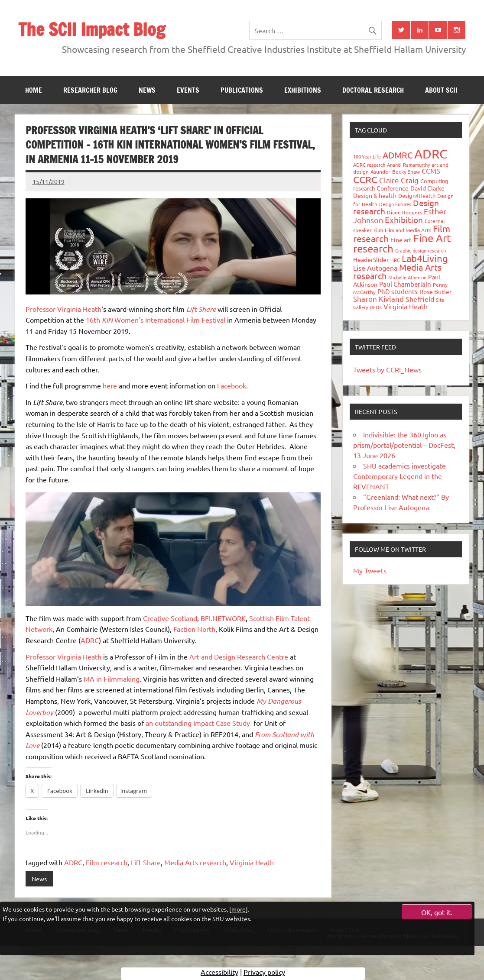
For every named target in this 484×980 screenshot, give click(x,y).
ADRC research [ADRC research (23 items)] (369, 165)
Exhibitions (303, 90)
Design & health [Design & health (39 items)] (375, 195)
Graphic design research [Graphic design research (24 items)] (421, 250)
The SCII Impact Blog (92, 29)
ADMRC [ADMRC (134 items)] (398, 155)
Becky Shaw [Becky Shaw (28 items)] (406, 171)
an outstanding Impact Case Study (198, 723)
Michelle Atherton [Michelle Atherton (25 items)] (407, 277)
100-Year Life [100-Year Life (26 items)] (367, 156)
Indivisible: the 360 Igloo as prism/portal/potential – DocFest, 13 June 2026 (404, 445)
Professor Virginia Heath (63, 309)
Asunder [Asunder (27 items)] (380, 171)
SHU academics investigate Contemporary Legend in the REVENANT (400, 476)
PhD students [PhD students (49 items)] (398, 291)
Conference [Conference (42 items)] (393, 188)
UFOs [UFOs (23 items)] (376, 307)
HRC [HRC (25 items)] (395, 260)
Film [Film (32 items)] (378, 230)
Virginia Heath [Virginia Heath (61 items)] (406, 306)
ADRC (90, 640)
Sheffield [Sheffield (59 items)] (420, 299)
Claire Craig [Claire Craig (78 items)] (399, 180)
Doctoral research (373, 90)
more (239, 909)
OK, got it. (437, 912)
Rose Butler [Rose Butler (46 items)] (435, 291)
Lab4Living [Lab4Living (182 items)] (425, 258)
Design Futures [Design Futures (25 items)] (395, 204)
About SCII (441, 90)
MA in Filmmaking (112, 679)
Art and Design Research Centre (239, 657)
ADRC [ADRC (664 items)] (431, 154)
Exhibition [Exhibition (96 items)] (404, 220)
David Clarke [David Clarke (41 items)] (427, 188)
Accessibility (219, 974)
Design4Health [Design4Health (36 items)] (417, 196)
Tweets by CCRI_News (387, 369)
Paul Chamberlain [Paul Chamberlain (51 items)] (405, 284)
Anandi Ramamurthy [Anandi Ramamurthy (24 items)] (408, 165)
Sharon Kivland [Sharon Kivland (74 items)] (378, 299)
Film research (107, 862)
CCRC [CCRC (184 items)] (365, 179)
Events (188, 90)
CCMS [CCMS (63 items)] (431, 171)
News (147, 90)
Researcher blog (90, 90)
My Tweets (370, 570)
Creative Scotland (170, 618)
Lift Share (146, 862)
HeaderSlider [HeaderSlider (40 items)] (371, 259)
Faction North (194, 629)
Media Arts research (195, 862)
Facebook (232, 385)
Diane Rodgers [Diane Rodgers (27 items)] (404, 212)
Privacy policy (264, 974)
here (110, 385)
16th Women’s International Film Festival (156, 320)
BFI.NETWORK (223, 618)
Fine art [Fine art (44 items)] (401, 239)
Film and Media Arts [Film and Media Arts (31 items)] (408, 230)
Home (34, 90)
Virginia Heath (252, 862)
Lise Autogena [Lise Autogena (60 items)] (375, 268)
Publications (242, 90)
